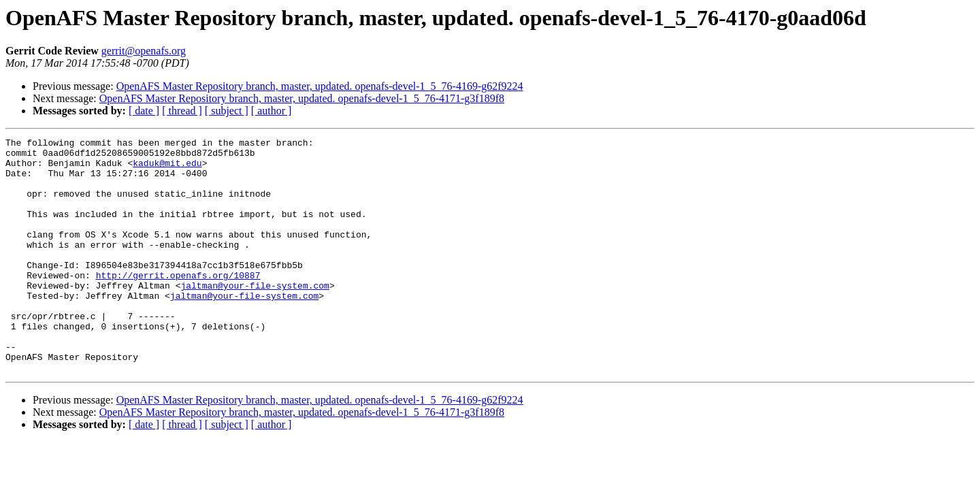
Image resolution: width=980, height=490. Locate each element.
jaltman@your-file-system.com (255, 316)
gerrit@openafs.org (144, 51)
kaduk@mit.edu (167, 169)
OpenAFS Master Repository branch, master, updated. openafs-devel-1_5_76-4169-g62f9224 (320, 86)
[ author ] (272, 111)
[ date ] (144, 111)
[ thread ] (182, 111)
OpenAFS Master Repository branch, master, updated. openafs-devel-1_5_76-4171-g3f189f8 (302, 98)
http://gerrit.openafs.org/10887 (178, 304)
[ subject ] (227, 111)
